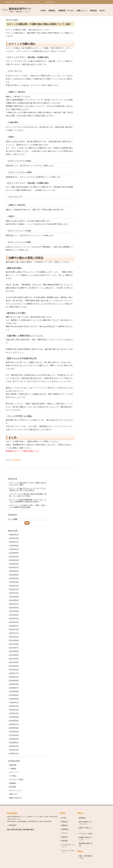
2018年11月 (14, 754)
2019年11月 (14, 710)
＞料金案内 (65, 841)
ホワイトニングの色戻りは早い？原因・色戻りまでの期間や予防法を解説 (28, 506)
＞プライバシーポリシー (68, 852)
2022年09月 (14, 597)
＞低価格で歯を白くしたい (86, 838)
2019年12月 (14, 706)
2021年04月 (14, 659)
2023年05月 (14, 575)
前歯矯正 (13, 783)
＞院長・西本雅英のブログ (86, 857)
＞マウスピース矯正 (86, 834)
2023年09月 (14, 560)
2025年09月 (14, 546)
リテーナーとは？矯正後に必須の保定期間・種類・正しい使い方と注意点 (28, 495)
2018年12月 (14, 750)
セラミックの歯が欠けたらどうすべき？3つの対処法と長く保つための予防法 (27, 489)
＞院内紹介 (65, 837)
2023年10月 (14, 557)
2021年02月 (14, 666)
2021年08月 (14, 644)
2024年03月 (14, 553)
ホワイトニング (15, 790)
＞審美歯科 (82, 818)
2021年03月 (14, 662)
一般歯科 (13, 769)
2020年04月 (14, 695)
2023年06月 (14, 571)
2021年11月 (14, 633)
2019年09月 (14, 717)
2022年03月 (14, 619)
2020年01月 (14, 703)
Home (43, 11)
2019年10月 (14, 713)
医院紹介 (52, 11)
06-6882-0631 (29, 830)
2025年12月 (14, 538)
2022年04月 (14, 615)
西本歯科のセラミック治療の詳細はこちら (23, 451)
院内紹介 (94, 11)
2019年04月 (14, 735)
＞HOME (64, 818)
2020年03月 (14, 699)
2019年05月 (14, 732)
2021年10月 (14, 637)
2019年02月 (14, 743)
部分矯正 (13, 787)
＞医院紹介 (65, 825)
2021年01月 (14, 670)
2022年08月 (14, 600)
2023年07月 (14, 568)
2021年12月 (14, 630)
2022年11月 (14, 589)
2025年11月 (14, 542)
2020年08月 (14, 684)
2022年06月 (14, 608)
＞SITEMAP (12, 825)
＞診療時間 (65, 829)
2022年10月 (14, 593)
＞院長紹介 (65, 822)
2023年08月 (14, 564)
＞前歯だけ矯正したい (86, 829)
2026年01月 (14, 535)
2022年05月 (14, 611)
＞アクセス (65, 833)
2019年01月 (14, 746)
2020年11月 (14, 673)
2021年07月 (14, 648)
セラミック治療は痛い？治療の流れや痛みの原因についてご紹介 (39, 24)
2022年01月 (14, 626)
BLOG (102, 11)
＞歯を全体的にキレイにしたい (86, 823)
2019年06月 (14, 728)
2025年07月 (14, 549)
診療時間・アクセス (66, 11)
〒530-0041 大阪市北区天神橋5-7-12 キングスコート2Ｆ (23, 2)
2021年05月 (14, 655)
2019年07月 (14, 724)
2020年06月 (14, 692)
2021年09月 (14, 641)
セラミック (14, 772)
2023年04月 (14, 579)
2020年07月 (14, 688)
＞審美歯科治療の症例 (86, 844)
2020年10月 (14, 677)
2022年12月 (14, 586)
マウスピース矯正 (16, 780)
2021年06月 (14, 651)
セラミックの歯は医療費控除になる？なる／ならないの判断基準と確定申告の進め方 (28, 501)
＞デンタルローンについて (68, 846)
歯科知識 (13, 765)
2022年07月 (14, 604)
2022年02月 (14, 622)
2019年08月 (14, 721)
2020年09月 (14, 681)
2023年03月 (14, 582)
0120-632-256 (16, 830)
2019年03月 (14, 739)
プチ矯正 (13, 776)
